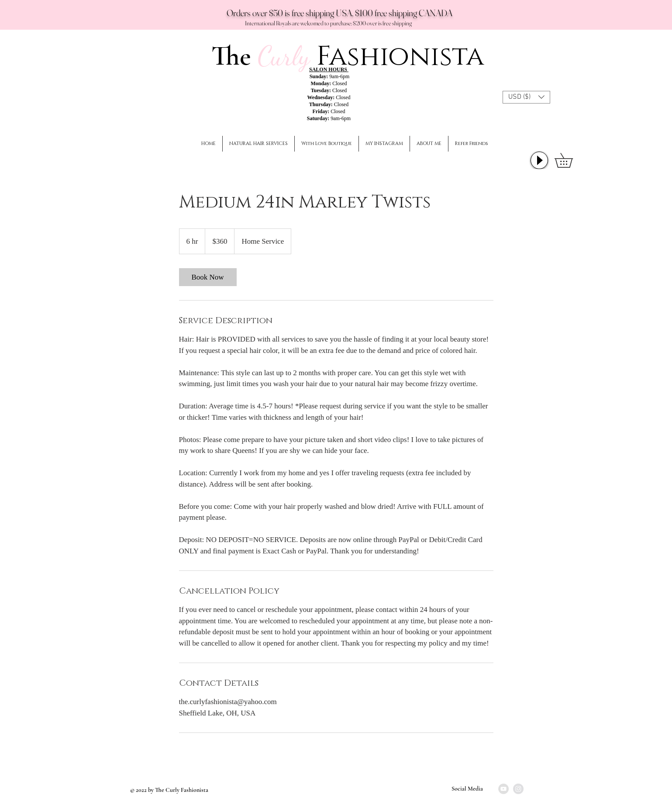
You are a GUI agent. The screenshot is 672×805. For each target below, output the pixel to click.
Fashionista (400, 57)
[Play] (539, 160)
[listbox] (526, 97)
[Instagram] (518, 789)
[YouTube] (503, 789)
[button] (526, 97)
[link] (208, 277)
